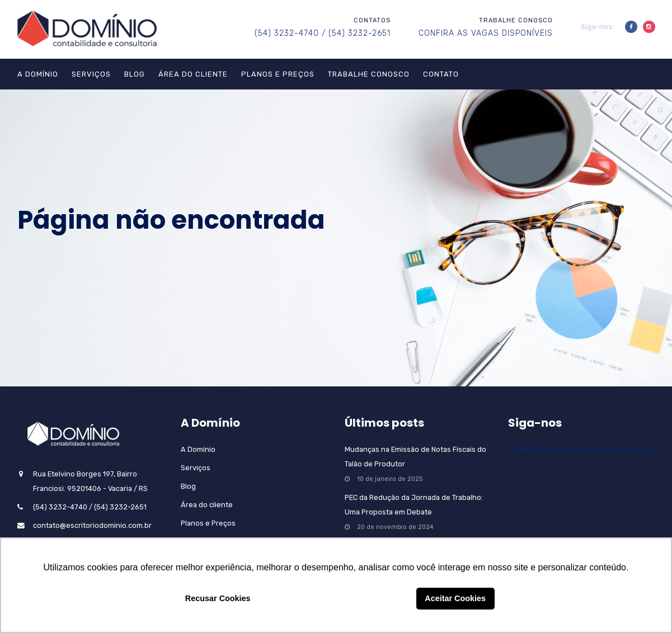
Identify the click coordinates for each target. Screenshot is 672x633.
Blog (135, 74)
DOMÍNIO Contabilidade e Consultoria (579, 450)
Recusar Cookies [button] (218, 598)
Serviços (91, 74)
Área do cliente (193, 74)
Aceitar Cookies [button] (455, 598)
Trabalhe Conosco (369, 74)
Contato (441, 74)
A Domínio (38, 74)
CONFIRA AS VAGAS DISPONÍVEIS (486, 33)
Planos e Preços (278, 74)
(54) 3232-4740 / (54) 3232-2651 (323, 33)
